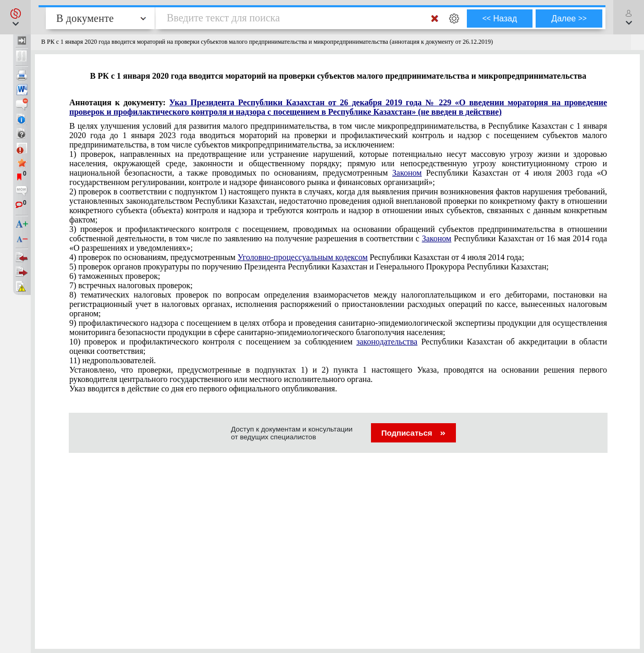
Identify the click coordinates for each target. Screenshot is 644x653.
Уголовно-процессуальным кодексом (303, 257)
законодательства (387, 342)
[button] (15, 17)
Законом (407, 173)
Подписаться (413, 433)
